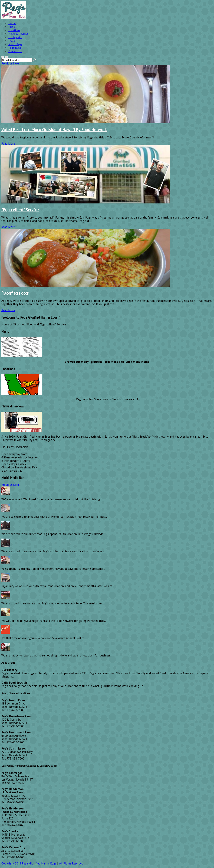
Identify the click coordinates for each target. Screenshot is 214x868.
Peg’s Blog (15, 48)
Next (16, 64)
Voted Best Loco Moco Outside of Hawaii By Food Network (54, 130)
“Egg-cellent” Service (20, 210)
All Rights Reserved (71, 864)
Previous (7, 64)
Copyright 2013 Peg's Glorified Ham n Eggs (29, 864)
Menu (12, 27)
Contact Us (15, 51)
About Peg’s (15, 44)
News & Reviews (18, 34)
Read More (8, 144)
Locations (14, 30)
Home (12, 23)
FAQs (12, 41)
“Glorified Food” (15, 293)
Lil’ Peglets (15, 37)
